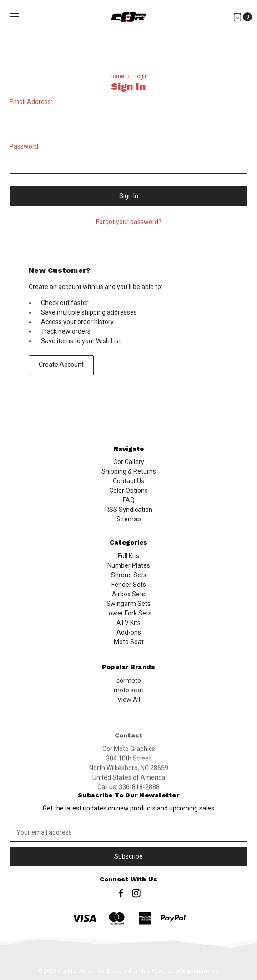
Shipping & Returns (129, 478)
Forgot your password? (129, 222)
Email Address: (31, 102)
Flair (144, 971)
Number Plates (129, 595)
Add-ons (129, 662)
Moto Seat (129, 671)
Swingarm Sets (128, 633)
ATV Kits (128, 652)
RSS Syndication (129, 516)
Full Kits (128, 585)
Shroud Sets (129, 605)
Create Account (61, 365)
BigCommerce (200, 971)
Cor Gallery (129, 469)
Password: (25, 146)
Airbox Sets (128, 624)
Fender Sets (129, 614)
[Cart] (237, 17)
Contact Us (128, 488)
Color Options (128, 497)
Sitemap (129, 526)
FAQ (129, 507)
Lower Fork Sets (128, 643)
